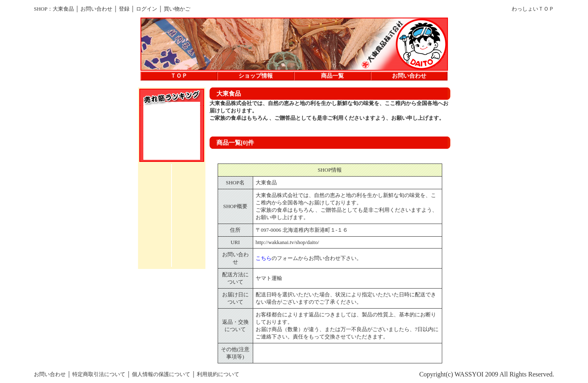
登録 (124, 9)
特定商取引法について (99, 374)
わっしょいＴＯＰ (533, 9)
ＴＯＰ (179, 76)
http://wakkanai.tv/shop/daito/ (287, 242)
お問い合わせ (96, 9)
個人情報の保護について (161, 374)
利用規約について (218, 374)
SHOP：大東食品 (54, 9)
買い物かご (177, 9)
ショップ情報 (256, 76)
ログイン (147, 9)
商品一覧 (332, 76)
